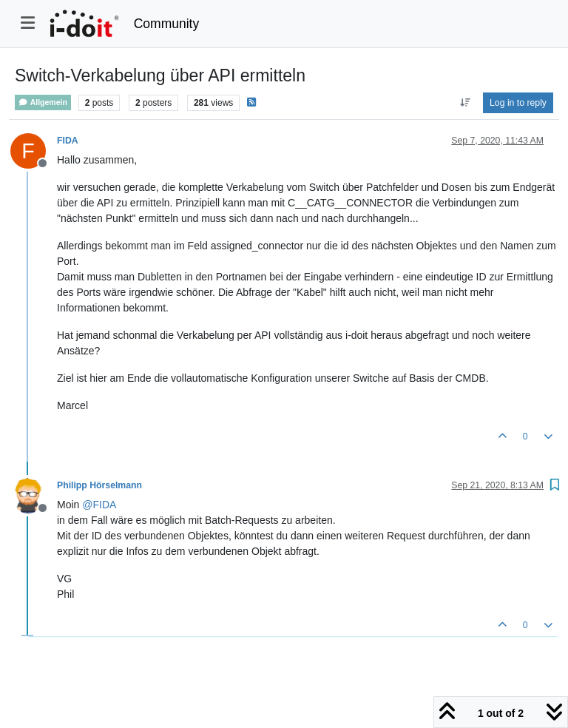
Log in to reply (518, 103)
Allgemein (43, 102)
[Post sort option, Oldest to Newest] (465, 103)
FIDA (68, 141)
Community (167, 24)
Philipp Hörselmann (99, 485)
